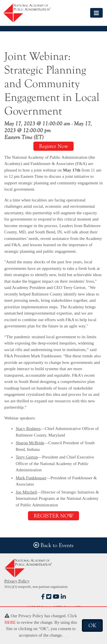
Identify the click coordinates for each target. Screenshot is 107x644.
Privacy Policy (17, 581)
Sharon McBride (30, 443)
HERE (10, 622)
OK (92, 625)
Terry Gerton (27, 457)
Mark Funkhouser (31, 478)
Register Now (53, 146)
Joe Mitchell (26, 492)
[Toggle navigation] (96, 13)
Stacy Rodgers (28, 429)
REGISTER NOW (53, 516)
